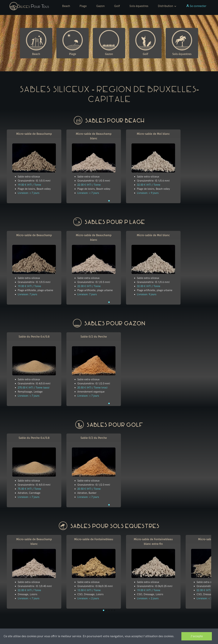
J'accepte (197, 636)
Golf (117, 6)
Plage (83, 6)
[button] (167, 6)
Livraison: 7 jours (27, 294)
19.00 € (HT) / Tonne (29, 185)
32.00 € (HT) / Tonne (149, 185)
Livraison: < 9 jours (148, 193)
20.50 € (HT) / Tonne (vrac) (92, 388)
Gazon (100, 6)
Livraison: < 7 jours (29, 193)
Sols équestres (139, 6)
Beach (66, 6)
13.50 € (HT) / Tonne (89, 590)
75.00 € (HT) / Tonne (29, 489)
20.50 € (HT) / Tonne (89, 489)
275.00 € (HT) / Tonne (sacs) (34, 388)
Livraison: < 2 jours (88, 598)
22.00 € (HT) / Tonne (89, 185)
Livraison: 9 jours (147, 294)
